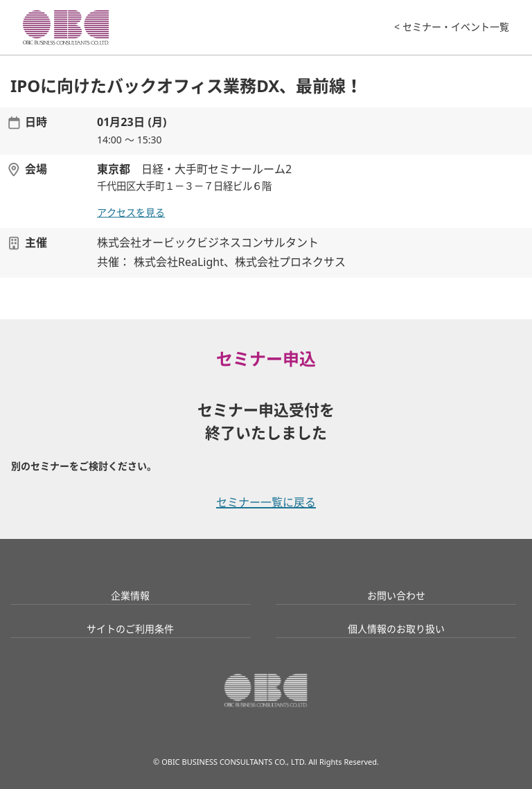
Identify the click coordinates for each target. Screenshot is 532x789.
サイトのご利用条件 (130, 629)
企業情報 (130, 596)
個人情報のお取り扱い (396, 629)
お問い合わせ (396, 596)
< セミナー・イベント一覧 (452, 27)
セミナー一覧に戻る (266, 503)
